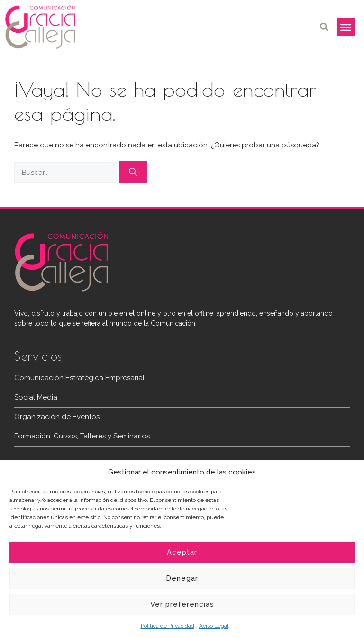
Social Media (36, 397)
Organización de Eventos (57, 417)
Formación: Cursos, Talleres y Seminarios (82, 436)
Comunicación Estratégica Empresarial (79, 378)
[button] (324, 27)
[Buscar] (133, 173)
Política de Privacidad (168, 626)
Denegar (182, 578)
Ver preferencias (182, 604)
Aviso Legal (214, 626)
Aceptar (182, 552)
